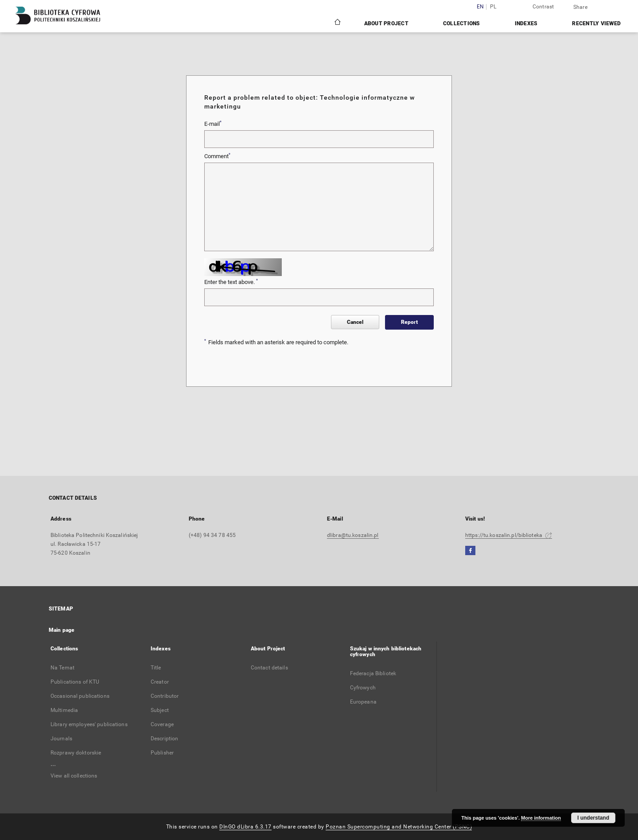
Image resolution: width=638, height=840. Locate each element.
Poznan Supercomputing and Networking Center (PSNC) (399, 827)
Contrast (543, 7)
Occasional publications (80, 696)
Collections (462, 23)
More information (541, 818)
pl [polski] (493, 7)
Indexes (526, 23)
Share (580, 7)
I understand (593, 818)
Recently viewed (596, 23)
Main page (62, 630)
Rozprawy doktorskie (76, 753)
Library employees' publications (89, 724)
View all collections (74, 776)
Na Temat (62, 668)
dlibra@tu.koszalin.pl (353, 535)
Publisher (162, 753)
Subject (160, 710)
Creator (160, 682)
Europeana (363, 702)
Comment (217, 156)
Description (164, 739)
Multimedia (64, 710)
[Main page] (337, 23)
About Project (386, 23)
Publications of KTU (75, 682)
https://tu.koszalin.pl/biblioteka (509, 535)
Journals (61, 739)
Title (156, 668)
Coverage (162, 724)
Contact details (269, 668)
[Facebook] (470, 551)
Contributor (165, 696)
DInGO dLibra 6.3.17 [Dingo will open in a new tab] (245, 827)
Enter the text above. (231, 282)
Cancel (355, 322)
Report (409, 322)
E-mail (213, 124)
